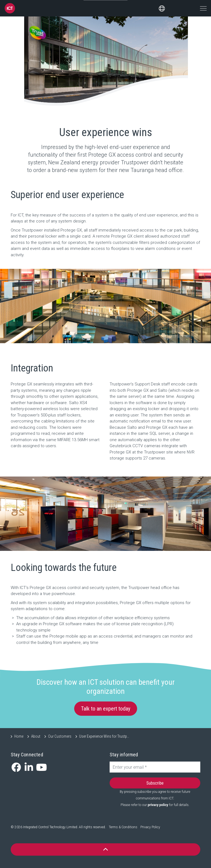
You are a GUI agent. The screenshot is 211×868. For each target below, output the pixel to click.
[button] (105, 849)
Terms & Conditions (123, 827)
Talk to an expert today (106, 709)
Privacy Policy (150, 827)
